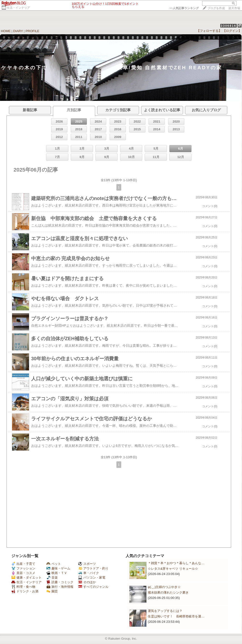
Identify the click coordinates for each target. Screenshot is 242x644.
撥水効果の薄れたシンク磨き (168, 592)
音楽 (52, 578)
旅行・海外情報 (60, 587)
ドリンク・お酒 (25, 591)
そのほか (87, 582)
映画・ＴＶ (57, 573)
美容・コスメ (23, 573)
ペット (54, 564)
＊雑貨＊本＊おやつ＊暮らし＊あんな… (176, 563)
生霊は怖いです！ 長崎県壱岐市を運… (176, 616)
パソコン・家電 (92, 578)
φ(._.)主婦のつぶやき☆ (164, 587)
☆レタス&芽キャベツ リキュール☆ (173, 569)
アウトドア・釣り (93, 568)
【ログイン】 (232, 31)
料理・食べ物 (23, 587)
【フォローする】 (209, 31)
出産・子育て (23, 564)
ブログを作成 (216, 8)
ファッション (23, 568)
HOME (6, 31)
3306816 (229, 26)
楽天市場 (234, 8)
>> (184, 8)
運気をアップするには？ (165, 611)
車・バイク (89, 573)
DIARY (18, 31)
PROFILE (32, 31)
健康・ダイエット (26, 578)
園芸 (52, 591)
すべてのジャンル (93, 587)
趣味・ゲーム (58, 568)
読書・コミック (60, 582)
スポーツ (87, 564)
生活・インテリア (18, 8)
